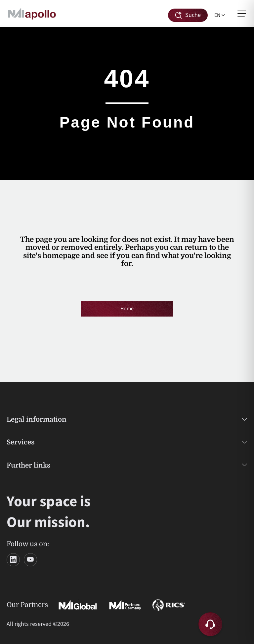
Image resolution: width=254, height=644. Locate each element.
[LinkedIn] (13, 560)
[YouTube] (30, 560)
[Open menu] (242, 14)
